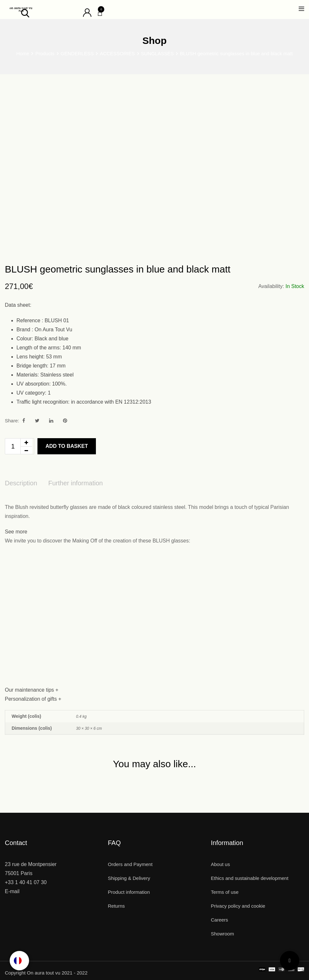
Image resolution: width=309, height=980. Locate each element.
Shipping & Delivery (129, 878)
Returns (116, 906)
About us (220, 864)
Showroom (222, 934)
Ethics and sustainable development (250, 878)
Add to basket (67, 446)
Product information (129, 892)
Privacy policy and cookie (238, 906)
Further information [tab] (76, 483)
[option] (19, 961)
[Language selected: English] (19, 961)
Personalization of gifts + (33, 699)
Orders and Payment (130, 864)
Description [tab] (21, 483)
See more (16, 532)
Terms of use (225, 892)
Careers (219, 920)
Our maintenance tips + (32, 690)
